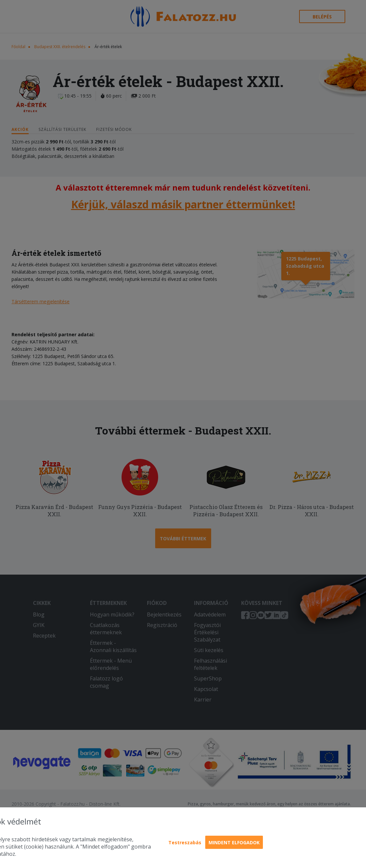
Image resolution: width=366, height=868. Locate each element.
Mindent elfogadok (234, 842)
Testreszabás (185, 842)
